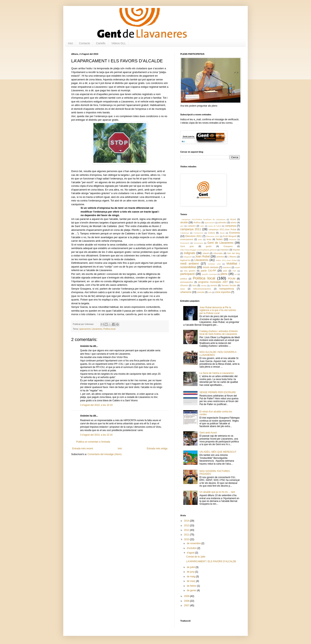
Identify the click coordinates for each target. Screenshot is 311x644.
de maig (191, 577)
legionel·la (185, 260)
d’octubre (192, 548)
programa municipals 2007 (213, 282)
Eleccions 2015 (213, 236)
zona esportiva (223, 292)
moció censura (211, 267)
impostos (224, 250)
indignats (190, 253)
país (225, 271)
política (184, 279)
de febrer (192, 586)
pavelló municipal (209, 274)
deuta (222, 233)
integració (188, 257)
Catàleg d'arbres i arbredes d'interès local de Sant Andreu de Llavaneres (219, 333)
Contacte (84, 43)
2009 (187, 596)
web (210, 292)
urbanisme (186, 292)
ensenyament (187, 239)
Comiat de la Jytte (196, 557)
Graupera (228, 246)
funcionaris (198, 243)
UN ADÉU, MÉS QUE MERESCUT (218, 452)
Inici (71, 43)
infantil (206, 253)
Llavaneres (97, 329)
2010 (187, 539)
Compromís (198, 233)
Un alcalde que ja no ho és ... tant (217, 492)
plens (224, 274)
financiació (185, 243)
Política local (109, 329)
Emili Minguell (230, 236)
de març (191, 581)
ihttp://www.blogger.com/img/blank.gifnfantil (198, 250)
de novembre (194, 543)
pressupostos (187, 282)
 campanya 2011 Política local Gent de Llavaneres (203, 219)
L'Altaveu (232, 257)
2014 (187, 521)
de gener (192, 590)
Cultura (211, 233)
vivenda (201, 292)
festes (219, 239)
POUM (232, 279)
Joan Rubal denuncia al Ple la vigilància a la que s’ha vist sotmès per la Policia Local (218, 310)
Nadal (237, 267)
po (236, 274)
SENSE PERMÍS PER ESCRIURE (218, 392)
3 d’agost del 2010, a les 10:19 (96, 405)
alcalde (184, 222)
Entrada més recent (83, 449)
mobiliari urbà (214, 264)
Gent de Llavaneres (220, 243)
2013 (187, 526)
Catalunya (185, 233)
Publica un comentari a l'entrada (93, 442)
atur (182, 226)
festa (209, 239)
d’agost (191, 553)
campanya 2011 (191, 229)
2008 (187, 601)
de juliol (191, 567)
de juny (191, 572)
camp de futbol (215, 226)
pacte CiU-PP (208, 271)
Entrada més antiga (157, 449)
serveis (214, 285)
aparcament (85, 329)
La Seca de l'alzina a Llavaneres (217, 373)
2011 (187, 535)
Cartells (101, 43)
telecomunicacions (202, 289)
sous (183, 289)
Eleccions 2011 (194, 236)
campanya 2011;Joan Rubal (222, 229)
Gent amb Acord (208, 433)
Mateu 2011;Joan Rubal (226, 260)
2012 (187, 530)
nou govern (190, 271)
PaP (234, 271)
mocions (227, 267)
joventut (220, 257)
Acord (233, 219)
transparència (227, 289)
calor (202, 226)
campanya (230, 226)
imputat (236, 250)
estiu (200, 239)
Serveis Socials (229, 285)
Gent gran (187, 246)
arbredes (222, 222)
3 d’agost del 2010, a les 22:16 (96, 435)
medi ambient (190, 264)
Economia (235, 233)
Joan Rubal (202, 256)
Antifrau (197, 222)
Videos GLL (119, 43)
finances (233, 239)
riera (194, 285)
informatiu (218, 253)
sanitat (204, 285)
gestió (209, 246)
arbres (234, 222)
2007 (187, 605)
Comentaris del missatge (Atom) (104, 454)
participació (188, 274)
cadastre (191, 226)
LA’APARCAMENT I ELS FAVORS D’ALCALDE (211, 561)
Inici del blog (234, 253)
